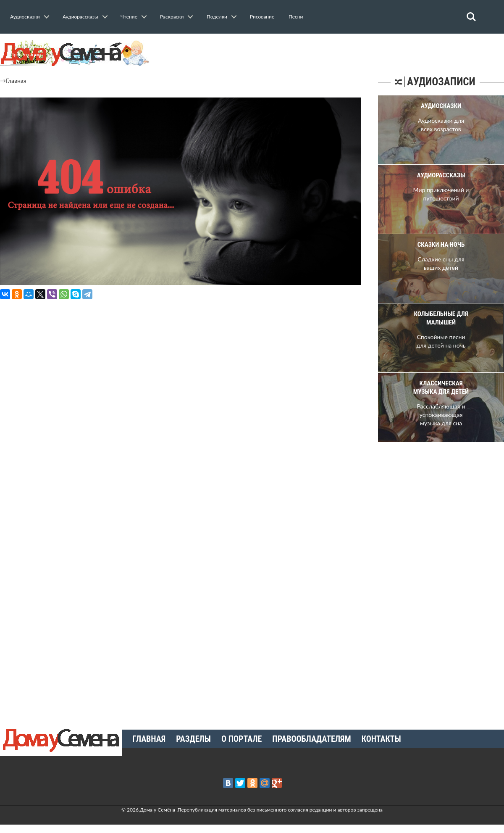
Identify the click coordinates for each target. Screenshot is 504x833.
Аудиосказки (25, 17)
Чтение (129, 17)
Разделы (193, 739)
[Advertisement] (433, 585)
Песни (296, 17)
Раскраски (172, 17)
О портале (241, 739)
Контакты (381, 739)
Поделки (217, 17)
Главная (16, 80)
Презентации (25, 54)
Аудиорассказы (80, 17)
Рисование (262, 17)
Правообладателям (311, 739)
